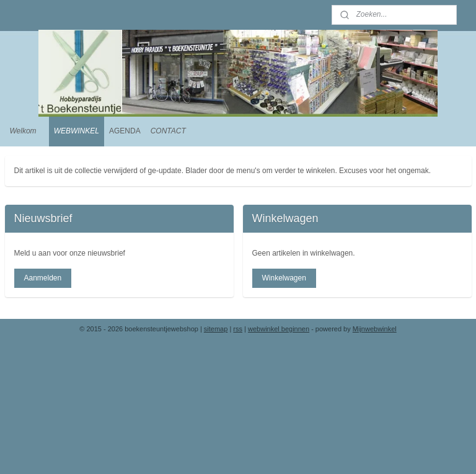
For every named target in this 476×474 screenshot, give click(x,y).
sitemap (216, 329)
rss (238, 329)
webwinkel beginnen (279, 329)
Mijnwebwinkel (375, 329)
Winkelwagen (284, 278)
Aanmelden (42, 278)
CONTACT (168, 131)
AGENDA (125, 131)
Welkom (23, 131)
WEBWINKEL (77, 131)
